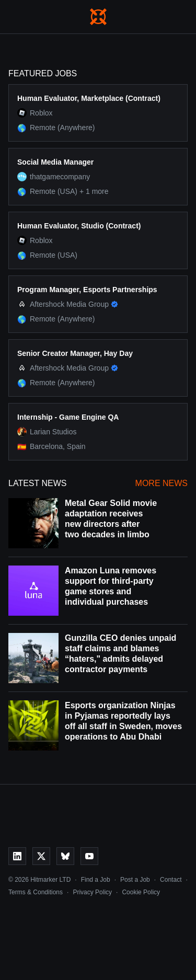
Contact (171, 880)
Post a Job (135, 880)
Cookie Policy (141, 892)
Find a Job (96, 880)
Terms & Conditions (36, 892)
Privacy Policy (92, 892)
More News (162, 483)
